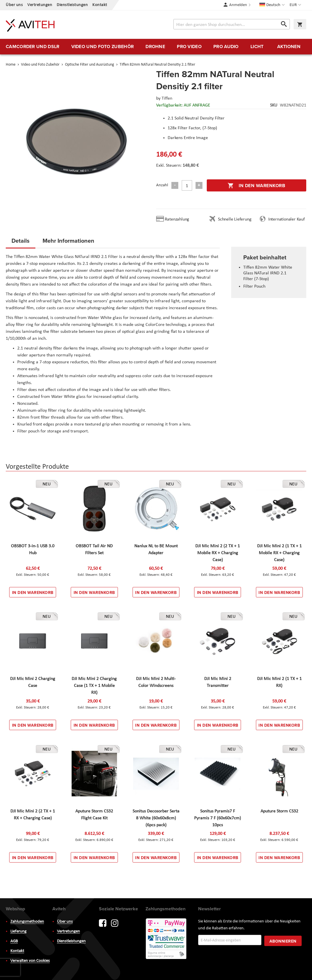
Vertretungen (40, 5)
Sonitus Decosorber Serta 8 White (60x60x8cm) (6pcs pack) (156, 818)
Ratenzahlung (177, 219)
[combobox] (232, 24)
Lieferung (18, 931)
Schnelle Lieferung (235, 219)
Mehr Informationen (68, 241)
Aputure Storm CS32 (279, 811)
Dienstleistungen (72, 5)
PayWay (166, 939)
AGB (14, 941)
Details (21, 241)
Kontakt (100, 5)
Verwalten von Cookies (30, 961)
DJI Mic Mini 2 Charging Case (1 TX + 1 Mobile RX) (94, 686)
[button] (296, 5)
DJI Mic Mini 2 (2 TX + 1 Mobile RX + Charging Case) (218, 553)
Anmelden (238, 5)
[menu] (156, 47)
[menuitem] (32, 47)
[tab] (21, 242)
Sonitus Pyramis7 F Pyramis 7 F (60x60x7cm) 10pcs (218, 818)
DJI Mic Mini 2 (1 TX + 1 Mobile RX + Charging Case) (279, 553)
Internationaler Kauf (287, 219)
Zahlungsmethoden (27, 922)
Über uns (14, 5)
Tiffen (167, 98)
